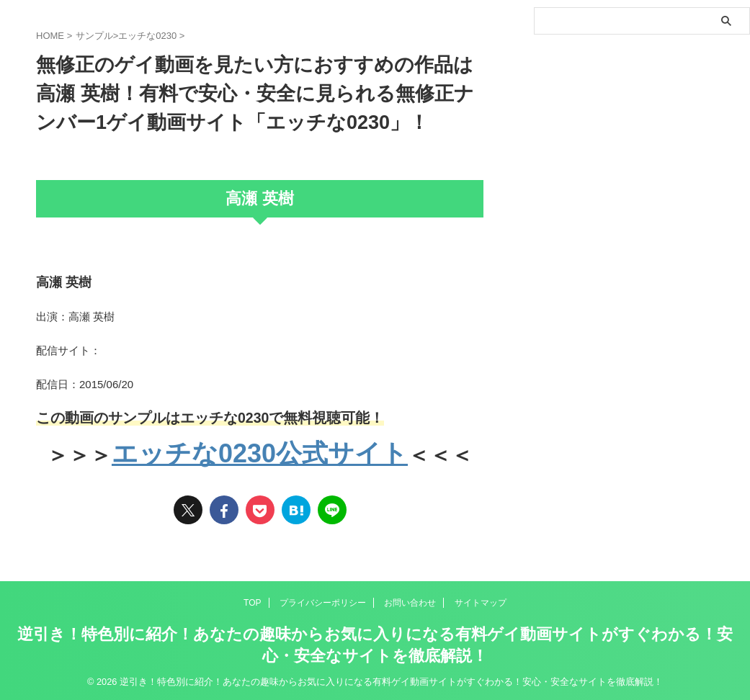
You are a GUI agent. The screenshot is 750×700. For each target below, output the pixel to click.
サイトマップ (481, 601)
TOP (252, 601)
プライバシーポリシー (323, 601)
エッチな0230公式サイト (260, 453)
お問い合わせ (410, 601)
